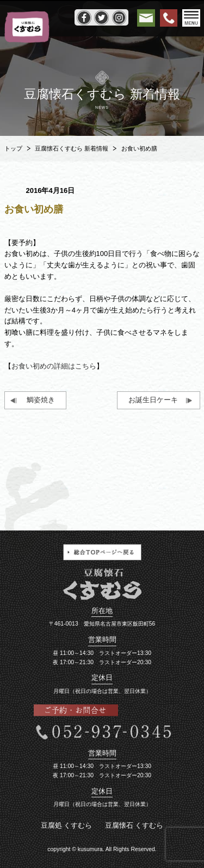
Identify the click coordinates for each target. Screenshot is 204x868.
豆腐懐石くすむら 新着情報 (72, 148)
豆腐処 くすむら (67, 825)
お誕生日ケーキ (153, 400)
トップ (13, 148)
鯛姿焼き (41, 400)
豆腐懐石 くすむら (134, 825)
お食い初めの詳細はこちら (54, 366)
